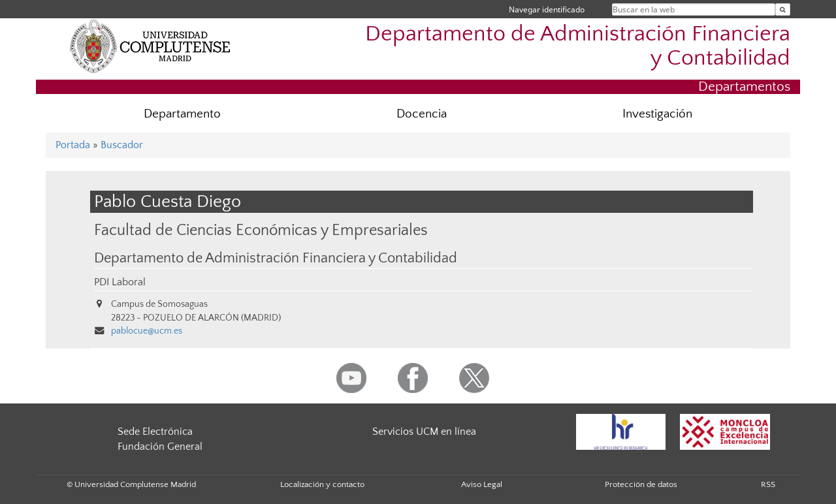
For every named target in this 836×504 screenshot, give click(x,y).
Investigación (657, 114)
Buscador (122, 145)
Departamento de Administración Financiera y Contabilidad (578, 46)
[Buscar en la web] (783, 9)
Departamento (182, 114)
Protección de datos (641, 484)
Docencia (422, 114)
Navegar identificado (547, 9)
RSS (768, 484)
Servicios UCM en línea (424, 432)
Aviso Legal (482, 484)
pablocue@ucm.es (147, 331)
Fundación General (160, 447)
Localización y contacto (322, 484)
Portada (73, 145)
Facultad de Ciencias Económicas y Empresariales (261, 230)
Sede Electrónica (155, 432)
